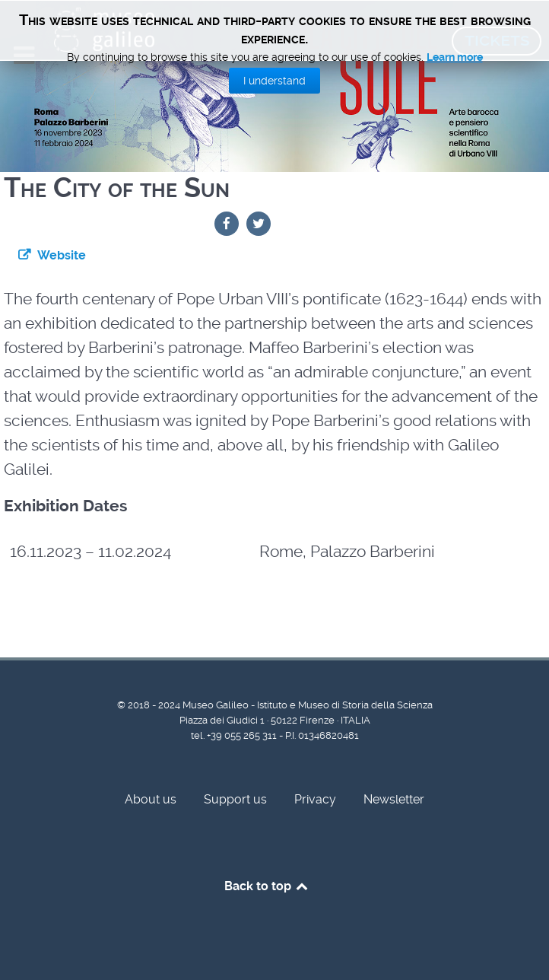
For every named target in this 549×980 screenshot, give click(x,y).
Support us (235, 799)
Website (62, 255)
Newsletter (394, 799)
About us (151, 799)
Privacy (315, 799)
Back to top (267, 886)
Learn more (455, 57)
